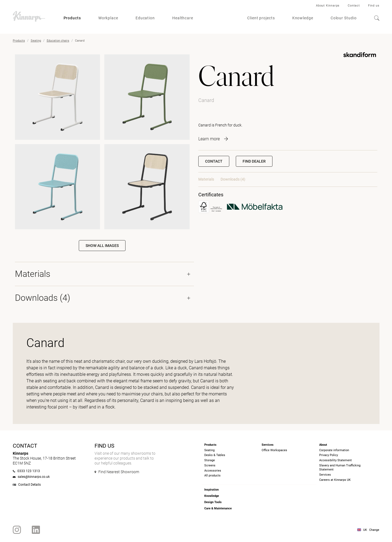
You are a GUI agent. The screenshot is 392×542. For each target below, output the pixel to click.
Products (72, 18)
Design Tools (213, 502)
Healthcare (183, 18)
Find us (374, 6)
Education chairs (58, 41)
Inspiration (211, 490)
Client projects (261, 18)
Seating (36, 41)
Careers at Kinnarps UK (335, 480)
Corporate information (334, 450)
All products (212, 476)
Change (374, 530)
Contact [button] (214, 161)
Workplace (108, 18)
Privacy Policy (329, 455)
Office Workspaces (274, 450)
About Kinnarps (328, 6)
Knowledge (303, 18)
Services (325, 475)
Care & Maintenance (218, 508)
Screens (210, 465)
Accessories (213, 471)
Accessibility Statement (335, 460)
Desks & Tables (215, 455)
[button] (254, 161)
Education (145, 18)
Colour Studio (344, 18)
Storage (210, 460)
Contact (354, 6)
